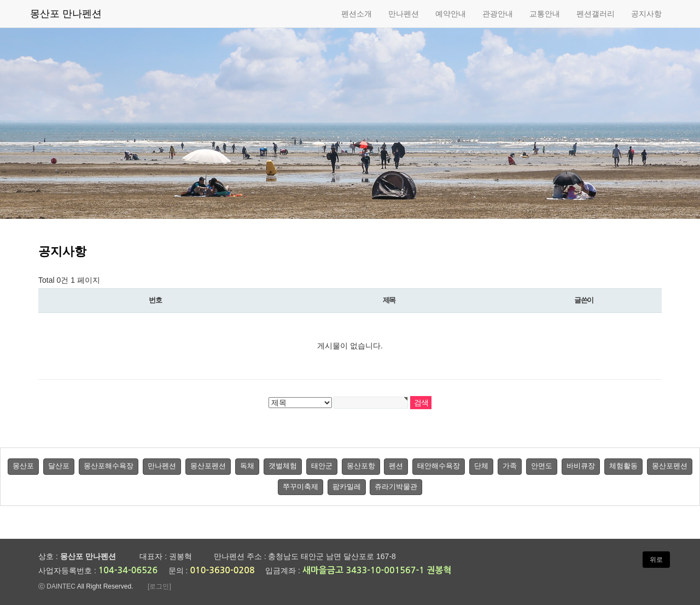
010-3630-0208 (222, 570)
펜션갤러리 (596, 14)
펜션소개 (357, 14)
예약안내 (451, 14)
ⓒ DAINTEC (57, 586)
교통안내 (545, 14)
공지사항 (646, 14)
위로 (656, 560)
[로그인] (159, 586)
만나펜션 (404, 14)
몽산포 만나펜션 (66, 14)
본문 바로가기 (0, 0)
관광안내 (498, 14)
